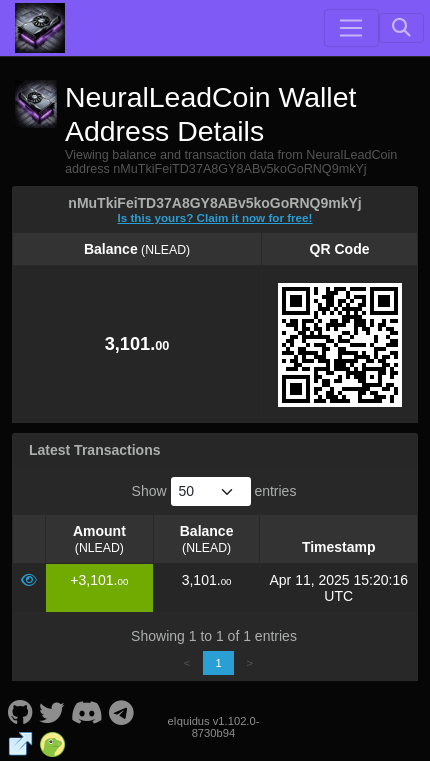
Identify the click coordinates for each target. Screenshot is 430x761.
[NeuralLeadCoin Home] (40, 28)
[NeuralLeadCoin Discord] (86, 711)
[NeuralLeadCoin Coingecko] (52, 743)
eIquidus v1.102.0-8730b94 (213, 727)
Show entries (214, 491)
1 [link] (218, 663)
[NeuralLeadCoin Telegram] (122, 711)
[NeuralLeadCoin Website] (20, 743)
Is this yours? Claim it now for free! (215, 217)
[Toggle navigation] (351, 28)
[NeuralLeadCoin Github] (20, 711)
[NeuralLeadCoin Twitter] (52, 711)
